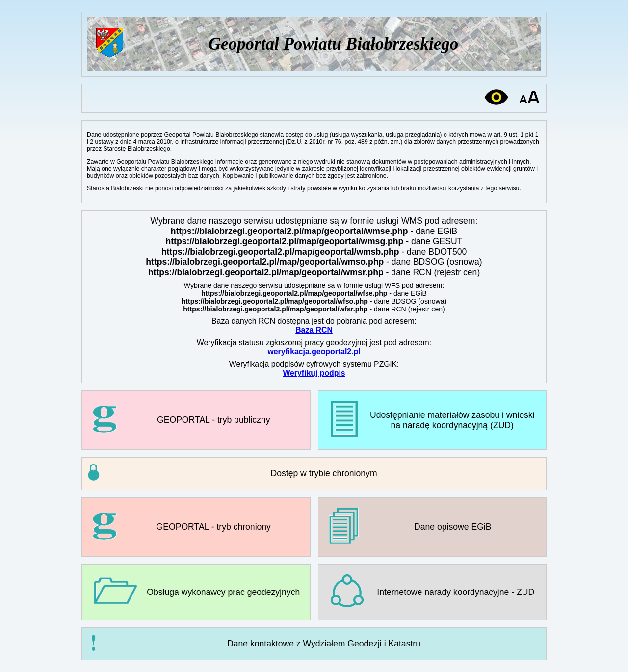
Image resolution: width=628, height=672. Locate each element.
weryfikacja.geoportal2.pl (314, 351)
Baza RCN (314, 330)
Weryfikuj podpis (314, 373)
